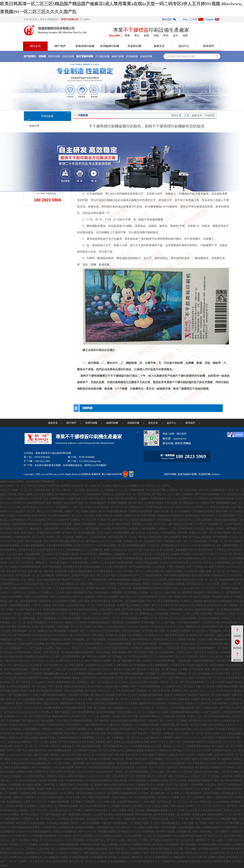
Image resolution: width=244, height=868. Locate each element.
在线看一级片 (150, 605)
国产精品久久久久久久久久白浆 (21, 712)
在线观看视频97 (228, 516)
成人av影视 (218, 840)
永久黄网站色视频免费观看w (123, 793)
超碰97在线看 (28, 691)
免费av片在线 (7, 789)
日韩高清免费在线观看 (71, 558)
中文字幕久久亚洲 (192, 524)
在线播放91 (188, 494)
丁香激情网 (89, 802)
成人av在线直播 (34, 541)
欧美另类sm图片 (98, 499)
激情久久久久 (183, 507)
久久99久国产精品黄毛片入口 (144, 861)
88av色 (148, 857)
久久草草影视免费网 (60, 678)
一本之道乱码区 (36, 861)
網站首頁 (35, 46)
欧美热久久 (237, 716)
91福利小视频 (207, 823)
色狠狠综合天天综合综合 (171, 516)
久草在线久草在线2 (226, 729)
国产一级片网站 (21, 840)
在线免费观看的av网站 (190, 827)
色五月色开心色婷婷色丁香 (46, 537)
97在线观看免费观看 (164, 661)
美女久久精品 (213, 733)
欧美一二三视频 (213, 789)
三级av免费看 (174, 597)
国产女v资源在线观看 (83, 789)
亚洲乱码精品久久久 (123, 797)
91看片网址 (71, 729)
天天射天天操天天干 (20, 725)
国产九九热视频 (178, 780)
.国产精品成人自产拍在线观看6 (38, 721)
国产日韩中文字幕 (182, 520)
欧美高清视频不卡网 (213, 627)
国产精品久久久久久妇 (129, 832)
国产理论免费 (139, 669)
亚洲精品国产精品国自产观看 (204, 780)
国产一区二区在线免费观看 (23, 601)
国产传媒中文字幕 (148, 618)
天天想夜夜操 (197, 669)
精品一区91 (115, 827)
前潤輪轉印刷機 (110, 46)
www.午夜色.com (200, 507)
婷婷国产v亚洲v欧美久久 (98, 810)
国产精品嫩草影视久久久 (116, 746)
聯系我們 (209, 46)
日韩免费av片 (46, 712)
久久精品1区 (159, 567)
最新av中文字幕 (130, 716)
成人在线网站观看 (165, 652)
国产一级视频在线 (46, 618)
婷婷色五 (206, 703)
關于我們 (60, 46)
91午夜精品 (221, 550)
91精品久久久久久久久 (186, 738)
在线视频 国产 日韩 (169, 644)
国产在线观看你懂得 (189, 558)
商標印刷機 (54, 56)
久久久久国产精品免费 (228, 823)
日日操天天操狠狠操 (209, 618)
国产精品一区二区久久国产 (167, 494)
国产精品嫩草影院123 (20, 695)
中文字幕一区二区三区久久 (155, 708)
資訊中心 (184, 46)
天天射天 (155, 823)
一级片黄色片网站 (230, 772)
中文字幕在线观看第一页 (61, 516)
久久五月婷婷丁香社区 (191, 772)
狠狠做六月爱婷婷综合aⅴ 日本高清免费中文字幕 (98, 678)
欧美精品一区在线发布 (131, 648)
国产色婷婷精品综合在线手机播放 (76, 742)
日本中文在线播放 (42, 605)
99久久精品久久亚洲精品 (231, 845)
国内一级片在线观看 (165, 827)
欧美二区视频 (189, 648)
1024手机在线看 (110, 648)
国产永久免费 (39, 687)
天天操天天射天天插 (168, 785)
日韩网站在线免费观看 (141, 511)
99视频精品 (56, 640)
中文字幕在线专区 (134, 507)
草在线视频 (59, 605)
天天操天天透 (178, 665)
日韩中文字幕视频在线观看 (217, 861)
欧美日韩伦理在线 (101, 601)
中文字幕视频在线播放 (104, 832)
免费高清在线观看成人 (120, 580)
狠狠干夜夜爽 (76, 665)
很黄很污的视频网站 (75, 640)
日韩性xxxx (97, 563)
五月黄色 (145, 793)
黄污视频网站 (225, 759)
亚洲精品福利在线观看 (49, 533)
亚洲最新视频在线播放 (199, 746)
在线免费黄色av (13, 819)
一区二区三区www (135, 738)
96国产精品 (125, 597)
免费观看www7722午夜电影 (40, 853)
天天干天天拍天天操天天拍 (163, 768)
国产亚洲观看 (93, 529)
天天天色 (111, 588)
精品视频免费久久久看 (56, 674)
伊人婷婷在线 (202, 499)
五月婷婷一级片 (64, 592)
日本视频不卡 (152, 674)
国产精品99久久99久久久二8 (70, 494)
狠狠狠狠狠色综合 (66, 682)
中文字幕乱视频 (111, 631)
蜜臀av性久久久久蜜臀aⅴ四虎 (199, 503)
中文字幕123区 (166, 605)
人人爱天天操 (125, 588)
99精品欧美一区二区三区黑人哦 (190, 857)
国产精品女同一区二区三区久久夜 (175, 802)
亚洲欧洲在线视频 (26, 789)
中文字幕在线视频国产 (189, 622)
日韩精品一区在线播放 (19, 516)
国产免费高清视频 (132, 610)
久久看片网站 (121, 665)
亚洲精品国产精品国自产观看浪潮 (192, 695)
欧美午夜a (118, 520)
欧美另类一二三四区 (51, 669)
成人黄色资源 (202, 768)
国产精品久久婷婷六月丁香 (164, 840)
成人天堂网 (10, 857)
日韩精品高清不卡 (146, 785)
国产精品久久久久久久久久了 (80, 772)
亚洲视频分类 (184, 832)
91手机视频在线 (99, 857)
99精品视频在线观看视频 (177, 575)
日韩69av (160, 755)
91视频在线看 (46, 806)
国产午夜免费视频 (147, 516)
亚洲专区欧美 (193, 516)
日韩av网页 (171, 772)
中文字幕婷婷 (65, 836)
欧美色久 (192, 640)
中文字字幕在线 (89, 554)
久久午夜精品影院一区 (109, 545)
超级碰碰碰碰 (223, 503)
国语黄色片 (68, 746)
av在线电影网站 (168, 533)
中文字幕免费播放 (104, 571)
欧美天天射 (166, 499)
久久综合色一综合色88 (138, 627)
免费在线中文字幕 (90, 845)
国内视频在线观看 (14, 657)
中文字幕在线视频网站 (40, 832)
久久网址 (78, 810)
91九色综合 (154, 545)
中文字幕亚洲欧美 (65, 584)
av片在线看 (68, 537)
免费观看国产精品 (132, 661)
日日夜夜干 (210, 567)
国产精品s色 (175, 524)
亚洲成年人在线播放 (192, 601)
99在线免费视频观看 (30, 567)
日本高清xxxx (182, 776)
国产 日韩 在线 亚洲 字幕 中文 (125, 755)
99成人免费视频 (109, 845)
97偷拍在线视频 (92, 567)
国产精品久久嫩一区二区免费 (199, 687)
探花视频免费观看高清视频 (185, 712)
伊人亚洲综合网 (9, 644)
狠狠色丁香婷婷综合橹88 (29, 703)
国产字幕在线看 (167, 541)
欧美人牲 (179, 853)
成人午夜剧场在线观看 (69, 618)
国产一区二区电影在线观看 (217, 533)
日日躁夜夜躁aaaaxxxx (12, 584)
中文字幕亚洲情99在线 (35, 750)
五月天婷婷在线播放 (34, 776)
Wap (185, 19)
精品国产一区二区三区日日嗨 (66, 755)
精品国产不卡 (110, 614)
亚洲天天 (119, 742)
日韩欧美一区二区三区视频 (205, 776)
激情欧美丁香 (57, 652)
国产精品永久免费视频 (103, 695)
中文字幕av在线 (44, 588)
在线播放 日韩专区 (69, 823)
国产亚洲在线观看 (221, 695)
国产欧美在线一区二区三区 (123, 537)
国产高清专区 (138, 533)
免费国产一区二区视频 (76, 511)
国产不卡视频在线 (42, 768)
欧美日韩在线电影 (106, 712)
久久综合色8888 (61, 520)
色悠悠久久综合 (232, 810)
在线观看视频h (223, 563)
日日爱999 (187, 789)
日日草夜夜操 (162, 614)
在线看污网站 (53, 699)
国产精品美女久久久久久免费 (78, 699)
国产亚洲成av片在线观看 (98, 759)
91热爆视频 (15, 785)
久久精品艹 (218, 699)
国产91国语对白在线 (140, 567)
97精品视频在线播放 (20, 605)
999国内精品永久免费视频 (108, 592)
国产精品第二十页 (213, 836)
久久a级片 (55, 657)
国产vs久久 (85, 832)
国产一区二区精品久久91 (104, 682)
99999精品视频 (129, 618)
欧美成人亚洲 (41, 652)
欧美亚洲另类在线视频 (56, 610)
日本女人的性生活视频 (157, 806)
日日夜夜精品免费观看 (81, 721)
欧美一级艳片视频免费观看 (96, 797)
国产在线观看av (208, 635)
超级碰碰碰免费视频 (157, 810)
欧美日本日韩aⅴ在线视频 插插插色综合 (64, 541)
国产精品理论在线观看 (222, 499)
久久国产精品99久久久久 (29, 610)
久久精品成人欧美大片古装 (180, 755)
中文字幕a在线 (56, 622)
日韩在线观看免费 (230, 849)
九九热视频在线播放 (158, 780)
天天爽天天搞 (229, 721)
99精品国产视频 (229, 819)
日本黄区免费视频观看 (33, 545)
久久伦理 (6, 631)
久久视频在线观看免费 (67, 845)
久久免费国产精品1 (172, 687)
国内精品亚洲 (40, 635)
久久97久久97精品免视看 (210, 644)
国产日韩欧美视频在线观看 (101, 763)
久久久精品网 (111, 674)
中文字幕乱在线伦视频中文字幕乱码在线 (106, 780)
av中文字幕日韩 (82, 635)
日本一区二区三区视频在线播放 (163, 601)
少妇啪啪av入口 (175, 703)
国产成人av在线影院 (84, 597)
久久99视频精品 (183, 511)
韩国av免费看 (26, 494)
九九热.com (125, 845)
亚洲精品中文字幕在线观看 (52, 631)
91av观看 (106, 529)
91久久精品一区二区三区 (45, 661)
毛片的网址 (192, 635)
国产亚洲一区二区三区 (81, 861)
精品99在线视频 (202, 597)
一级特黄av (47, 729)
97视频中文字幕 (31, 819)
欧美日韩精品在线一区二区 (229, 755)
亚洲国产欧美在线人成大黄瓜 (128, 806)
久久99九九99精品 (10, 815)
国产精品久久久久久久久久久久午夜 (192, 750)
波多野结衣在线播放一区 (167, 815)
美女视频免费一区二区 (24, 631)
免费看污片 (195, 533)
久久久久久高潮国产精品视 (144, 682)
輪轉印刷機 (118, 56)
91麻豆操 (80, 703)
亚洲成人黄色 (200, 815)
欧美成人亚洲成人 (216, 529)
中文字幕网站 (156, 759)
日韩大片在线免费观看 (65, 832)
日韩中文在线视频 (131, 631)
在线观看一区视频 (149, 499)
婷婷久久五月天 (59, 614)
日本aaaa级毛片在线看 (44, 682)
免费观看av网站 (104, 742)
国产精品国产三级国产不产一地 (74, 580)
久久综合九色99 (15, 554)
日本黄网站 (52, 823)
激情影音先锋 (99, 580)
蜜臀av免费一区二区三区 (213, 571)
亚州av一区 (89, 755)
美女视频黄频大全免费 (19, 802)
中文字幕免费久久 (119, 849)
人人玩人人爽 (103, 738)
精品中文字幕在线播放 (204, 759)
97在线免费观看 (137, 780)
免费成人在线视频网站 (85, 524)
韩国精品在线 (193, 627)
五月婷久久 (34, 592)
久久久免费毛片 (162, 554)
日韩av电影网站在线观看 (32, 644)
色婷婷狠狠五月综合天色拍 (28, 674)
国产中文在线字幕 (83, 836)
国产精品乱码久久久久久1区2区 (204, 584)
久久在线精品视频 (115, 627)
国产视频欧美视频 (135, 601)
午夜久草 (22, 857)
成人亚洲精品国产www (16, 648)
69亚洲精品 (102, 755)
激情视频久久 (221, 614)
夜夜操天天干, (86, 729)
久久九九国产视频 (166, 622)
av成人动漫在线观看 (63, 768)
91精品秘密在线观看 (110, 610)
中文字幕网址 (16, 597)
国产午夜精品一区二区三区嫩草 (21, 845)
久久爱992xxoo (94, 631)
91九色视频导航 (99, 537)
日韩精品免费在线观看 (137, 742)
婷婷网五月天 (203, 840)
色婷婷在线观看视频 (100, 768)
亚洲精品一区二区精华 (107, 729)
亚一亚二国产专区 (191, 819)
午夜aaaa (210, 797)
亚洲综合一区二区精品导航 (183, 490)
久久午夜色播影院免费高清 (42, 836)
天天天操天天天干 (231, 494)
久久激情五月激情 (139, 823)
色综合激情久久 (95, 490)
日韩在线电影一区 (215, 592)
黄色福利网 (112, 635)
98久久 (199, 708)
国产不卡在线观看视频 (231, 785)
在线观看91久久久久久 (116, 490)
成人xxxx (180, 657)
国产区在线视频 (138, 665)
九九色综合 (202, 631)
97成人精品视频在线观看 (89, 746)
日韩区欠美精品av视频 (147, 563)
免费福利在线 (168, 674)
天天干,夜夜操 (55, 687)
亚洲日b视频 (148, 622)
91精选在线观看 (229, 622)
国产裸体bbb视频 (208, 845)
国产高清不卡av (128, 729)
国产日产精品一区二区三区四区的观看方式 (131, 657)
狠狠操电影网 (137, 490)
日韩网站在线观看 (74, 759)
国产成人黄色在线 (44, 571)
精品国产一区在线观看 (192, 785)
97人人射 (107, 567)
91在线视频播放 (42, 490)
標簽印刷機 (68, 56)
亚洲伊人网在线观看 (137, 759)
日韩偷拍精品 (219, 575)
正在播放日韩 (21, 499)
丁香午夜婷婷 (55, 759)
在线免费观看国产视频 (176, 537)
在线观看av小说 (78, 614)
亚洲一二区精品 (195, 567)
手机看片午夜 (168, 725)
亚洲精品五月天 (180, 691)
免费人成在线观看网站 (37, 597)
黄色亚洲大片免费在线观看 (119, 563)
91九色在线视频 (199, 541)
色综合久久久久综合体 (211, 657)
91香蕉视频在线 (98, 503)
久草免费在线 (49, 827)
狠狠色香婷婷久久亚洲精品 (67, 716)
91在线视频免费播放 (34, 699)
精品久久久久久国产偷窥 (50, 511)
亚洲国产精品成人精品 (84, 575)
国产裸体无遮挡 (27, 550)
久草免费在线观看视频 (189, 861)
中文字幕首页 (14, 729)
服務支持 (159, 46)
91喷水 (4, 490)
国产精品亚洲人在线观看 (125, 529)
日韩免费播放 (186, 768)
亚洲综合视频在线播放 (80, 571)
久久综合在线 (191, 571)
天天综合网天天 (75, 725)
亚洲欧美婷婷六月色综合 (192, 529)
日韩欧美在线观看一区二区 (107, 661)
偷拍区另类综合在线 (75, 687)
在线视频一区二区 (129, 614)
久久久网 (210, 682)
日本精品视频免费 (37, 763)
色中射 (17, 558)
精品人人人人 (63, 648)
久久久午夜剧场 (78, 674)
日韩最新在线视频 (134, 558)
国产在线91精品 (147, 550)
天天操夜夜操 (56, 733)
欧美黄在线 (24, 627)
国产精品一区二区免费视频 (55, 819)
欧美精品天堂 (215, 605)
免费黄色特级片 (59, 499)
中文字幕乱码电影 (16, 763)
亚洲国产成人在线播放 (129, 605)
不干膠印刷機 (102, 56)
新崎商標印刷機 (85, 46)
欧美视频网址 (133, 622)
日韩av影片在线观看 (107, 597)
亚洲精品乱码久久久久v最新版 (170, 640)
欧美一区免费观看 (126, 819)
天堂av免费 (191, 849)
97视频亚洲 (192, 657)
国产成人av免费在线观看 (47, 708)
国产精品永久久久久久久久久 (39, 507)
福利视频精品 (94, 494)
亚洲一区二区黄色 (97, 708)
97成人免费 (62, 721)
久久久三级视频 (38, 759)
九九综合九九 (187, 840)
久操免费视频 (19, 524)
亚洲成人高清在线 (152, 584)
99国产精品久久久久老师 (182, 678)
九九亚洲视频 (130, 592)
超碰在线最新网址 (154, 648)
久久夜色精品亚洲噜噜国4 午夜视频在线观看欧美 (82, 849)
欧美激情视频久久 (163, 857)
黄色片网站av (72, 733)
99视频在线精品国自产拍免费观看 (106, 622)
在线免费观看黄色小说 (143, 746)
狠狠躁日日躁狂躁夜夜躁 (152, 703)
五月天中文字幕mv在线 (111, 750)
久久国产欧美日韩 (138, 733)
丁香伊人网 (49, 785)
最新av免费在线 (226, 635)
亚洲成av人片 (192, 703)
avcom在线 (142, 768)
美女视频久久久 (211, 819)
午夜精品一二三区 (167, 529)
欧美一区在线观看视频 (71, 780)
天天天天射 (78, 644)
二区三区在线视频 (90, 823)
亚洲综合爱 (45, 601)
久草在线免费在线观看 (65, 601)
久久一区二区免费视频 (193, 797)
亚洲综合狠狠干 (212, 793)
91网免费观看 (164, 520)
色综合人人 (108, 494)
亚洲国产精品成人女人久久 (160, 507)
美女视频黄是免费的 (204, 511)
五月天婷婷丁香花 (221, 674)
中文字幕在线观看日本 (204, 545)
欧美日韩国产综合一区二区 (39, 584)
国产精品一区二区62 (162, 729)
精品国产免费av (49, 738)
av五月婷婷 (153, 533)
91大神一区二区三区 (207, 580)
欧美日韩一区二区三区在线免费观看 (178, 618)
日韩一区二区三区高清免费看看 (223, 678)
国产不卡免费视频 (11, 721)
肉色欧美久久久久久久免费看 (122, 703)
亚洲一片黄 (90, 558)
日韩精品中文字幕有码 (223, 768)
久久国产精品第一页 (197, 665)
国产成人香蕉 (136, 503)
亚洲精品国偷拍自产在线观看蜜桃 (76, 738)
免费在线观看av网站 (122, 652)
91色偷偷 (44, 678)
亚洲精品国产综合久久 (101, 669)
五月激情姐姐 (19, 520)
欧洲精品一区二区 (133, 541)
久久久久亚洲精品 (104, 836)
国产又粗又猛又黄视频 (208, 494)
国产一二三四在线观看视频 (148, 575)
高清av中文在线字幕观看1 (173, 763)
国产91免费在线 (144, 815)
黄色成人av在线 (122, 669)
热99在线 (201, 678)
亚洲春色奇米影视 (142, 845)
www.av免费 (103, 802)
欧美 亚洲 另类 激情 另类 (20, 571)
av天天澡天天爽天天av (202, 563)
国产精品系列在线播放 (55, 695)
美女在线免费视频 (74, 691)
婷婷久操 (188, 597)
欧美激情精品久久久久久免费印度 (85, 550)
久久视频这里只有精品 (56, 857)
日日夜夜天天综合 (154, 503)
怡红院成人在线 (126, 785)
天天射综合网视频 (14, 806)
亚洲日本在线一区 (164, 511)
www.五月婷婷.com (183, 499)
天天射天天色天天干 (85, 545)
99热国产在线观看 (48, 780)
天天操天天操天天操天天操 (174, 563)
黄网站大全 (42, 563)
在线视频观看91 (26, 588)
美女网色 (186, 815)
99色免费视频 (220, 537)
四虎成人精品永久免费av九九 (32, 733)
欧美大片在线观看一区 (183, 631)
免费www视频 (95, 674)
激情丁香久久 (28, 533)
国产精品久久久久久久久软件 (75, 661)
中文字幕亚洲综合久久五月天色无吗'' (207, 763)
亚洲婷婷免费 (206, 550)
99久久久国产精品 (107, 575)
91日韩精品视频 (27, 618)
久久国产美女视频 (104, 815)
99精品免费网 (217, 665)
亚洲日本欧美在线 (220, 507)
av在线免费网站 (31, 729)
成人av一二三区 (91, 716)
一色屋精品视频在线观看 (119, 644)
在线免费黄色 (125, 575)
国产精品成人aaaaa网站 (42, 648)
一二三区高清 (95, 614)
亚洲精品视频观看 (79, 857)
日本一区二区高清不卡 (207, 588)
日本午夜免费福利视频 (83, 712)
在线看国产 (128, 725)
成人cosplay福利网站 (219, 802)
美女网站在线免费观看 (19, 687)
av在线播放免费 (66, 827)
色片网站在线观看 (166, 832)
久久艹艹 (175, 819)
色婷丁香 (106, 520)
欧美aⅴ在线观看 (166, 550)
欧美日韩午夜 (39, 516)
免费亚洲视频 (103, 652)
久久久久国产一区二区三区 (190, 733)
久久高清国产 (12, 793)
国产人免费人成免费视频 (199, 614)
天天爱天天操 (173, 648)
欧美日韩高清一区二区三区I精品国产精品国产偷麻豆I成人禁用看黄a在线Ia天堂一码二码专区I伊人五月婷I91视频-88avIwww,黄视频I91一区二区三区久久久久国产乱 (85, 486)
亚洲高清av (118, 601)
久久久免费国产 (222, 832)
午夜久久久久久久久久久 (17, 661)
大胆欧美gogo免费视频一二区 (23, 742)
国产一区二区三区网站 (60, 763)
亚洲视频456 (151, 541)
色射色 (118, 836)
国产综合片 (66, 810)
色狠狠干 (58, 503)
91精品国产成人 (76, 631)
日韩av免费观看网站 (159, 665)
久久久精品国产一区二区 (22, 511)
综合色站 (189, 610)
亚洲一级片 (183, 541)
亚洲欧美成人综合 (78, 499)
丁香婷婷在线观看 (159, 819)
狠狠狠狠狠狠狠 (153, 558)
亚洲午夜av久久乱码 (127, 695)
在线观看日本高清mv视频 (60, 776)
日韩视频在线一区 (31, 558)
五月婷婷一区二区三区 (151, 592)
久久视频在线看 (229, 827)
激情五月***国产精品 (25, 797)
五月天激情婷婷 (40, 640)
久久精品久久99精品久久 (69, 853)
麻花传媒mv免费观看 (174, 584)
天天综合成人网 (211, 622)
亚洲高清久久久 (123, 554)
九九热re (123, 682)
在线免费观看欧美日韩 (231, 580)
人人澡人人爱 (186, 588)
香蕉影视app (146, 614)
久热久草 (14, 563)
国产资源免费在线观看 (75, 669)
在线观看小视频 (220, 597)
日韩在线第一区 (174, 503)
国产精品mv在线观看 (200, 537)
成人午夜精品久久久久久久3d (124, 708)
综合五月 (88, 815)
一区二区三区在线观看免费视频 (213, 716)
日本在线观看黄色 (139, 849)
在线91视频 (148, 755)
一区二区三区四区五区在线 (37, 716)
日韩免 (175, 554)
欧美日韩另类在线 (90, 733)
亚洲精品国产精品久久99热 (101, 819)
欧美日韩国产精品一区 (76, 503)
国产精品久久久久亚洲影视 (28, 665)
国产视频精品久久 (133, 802)
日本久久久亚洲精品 (177, 721)
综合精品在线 (188, 644)
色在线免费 (61, 571)
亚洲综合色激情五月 (141, 640)
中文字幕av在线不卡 (50, 746)
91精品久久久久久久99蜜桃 (101, 584)
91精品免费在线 (56, 725)
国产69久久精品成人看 (61, 635)
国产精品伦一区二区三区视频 (192, 725)
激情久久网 (96, 511)
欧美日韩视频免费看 (57, 861)
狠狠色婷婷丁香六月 (186, 550)
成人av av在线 (50, 558)
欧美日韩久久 (173, 789)
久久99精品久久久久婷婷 (156, 712)
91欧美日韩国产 (91, 618)
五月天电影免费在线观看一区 (69, 588)
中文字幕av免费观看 (209, 849)
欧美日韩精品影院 (46, 580)
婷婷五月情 (10, 588)
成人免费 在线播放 (44, 494)
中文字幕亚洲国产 (225, 661)
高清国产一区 (193, 806)
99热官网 (183, 533)
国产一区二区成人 (84, 507)
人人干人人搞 (216, 691)
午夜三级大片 (121, 567)
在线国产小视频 (132, 789)
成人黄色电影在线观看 (67, 554)
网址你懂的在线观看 (171, 571)
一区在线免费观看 (132, 836)
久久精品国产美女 (39, 499)
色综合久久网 (14, 750)
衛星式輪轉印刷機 (187, 474)
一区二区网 (79, 490)
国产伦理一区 (162, 631)
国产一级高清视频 (72, 815)
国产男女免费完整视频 (145, 644)
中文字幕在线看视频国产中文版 (149, 597)
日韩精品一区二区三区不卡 (85, 520)
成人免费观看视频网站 (137, 772)
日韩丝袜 (108, 687)
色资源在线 (216, 631)
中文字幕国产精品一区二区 (80, 605)
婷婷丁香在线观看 (52, 567)
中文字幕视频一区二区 (56, 665)
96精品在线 (118, 759)
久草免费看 (101, 861)
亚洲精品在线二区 (220, 853)
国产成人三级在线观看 (150, 537)
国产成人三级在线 (62, 490)
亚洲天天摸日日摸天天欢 (182, 580)
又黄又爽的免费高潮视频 (59, 545)
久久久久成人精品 (85, 516)
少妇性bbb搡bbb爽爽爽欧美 (213, 640)
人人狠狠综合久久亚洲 (164, 699)
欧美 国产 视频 (166, 776)
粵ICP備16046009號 (112, 474)
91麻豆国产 (107, 823)
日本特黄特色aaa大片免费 (99, 665)
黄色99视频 (222, 511)
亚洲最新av (83, 682)
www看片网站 (66, 793)
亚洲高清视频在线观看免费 (57, 524)
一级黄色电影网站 (80, 563)
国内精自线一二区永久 (155, 610)
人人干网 (54, 810)
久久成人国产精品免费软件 (158, 836)
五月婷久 (233, 537)
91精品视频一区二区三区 (70, 627)
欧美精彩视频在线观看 (115, 511)
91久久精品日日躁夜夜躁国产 (140, 520)
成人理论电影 (78, 819)
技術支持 (153, 423)
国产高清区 (148, 631)
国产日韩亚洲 (23, 682)
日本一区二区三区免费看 (215, 558)
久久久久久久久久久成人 (20, 755)
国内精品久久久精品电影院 (28, 529)
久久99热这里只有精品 (85, 750)
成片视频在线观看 (32, 785)
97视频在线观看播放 (118, 640)
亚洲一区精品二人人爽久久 (171, 746)
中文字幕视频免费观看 (182, 708)
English (210, 19)
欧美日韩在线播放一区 (207, 610)
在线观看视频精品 (143, 588)
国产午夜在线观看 (96, 640)
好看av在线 (116, 802)
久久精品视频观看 (203, 520)
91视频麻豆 (31, 806)
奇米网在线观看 (41, 614)
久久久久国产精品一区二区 (129, 571)
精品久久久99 (51, 703)
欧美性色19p (65, 597)
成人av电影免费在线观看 (109, 789)
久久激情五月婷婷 (66, 785)
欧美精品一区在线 (110, 716)
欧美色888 (102, 772)
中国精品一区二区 (169, 682)
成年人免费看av (122, 687)
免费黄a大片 (82, 537)
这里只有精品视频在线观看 (26, 827)
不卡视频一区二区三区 (20, 490)
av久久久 (28, 708)
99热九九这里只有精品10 (17, 768)
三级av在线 (118, 776)
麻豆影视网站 (121, 823)
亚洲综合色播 (152, 571)
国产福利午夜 (102, 721)
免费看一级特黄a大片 (153, 789)
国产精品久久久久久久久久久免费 (104, 541)
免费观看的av (106, 554)
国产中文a (233, 806)
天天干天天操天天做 (170, 742)
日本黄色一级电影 (230, 588)
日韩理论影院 (63, 575)
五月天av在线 (157, 772)
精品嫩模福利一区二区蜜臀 (165, 793)
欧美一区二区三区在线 (139, 494)
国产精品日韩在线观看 (58, 644)
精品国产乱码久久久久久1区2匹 (150, 580)
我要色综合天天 (225, 797)
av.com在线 (191, 810)
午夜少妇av (211, 785)
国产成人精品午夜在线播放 (84, 610)
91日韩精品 (152, 763)
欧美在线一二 (178, 614)
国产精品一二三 (22, 640)
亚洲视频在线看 (29, 793)
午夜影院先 (184, 699)
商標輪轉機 (132, 56)
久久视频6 (76, 802)
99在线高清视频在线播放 (51, 797)
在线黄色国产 (211, 708)
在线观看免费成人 (95, 644)
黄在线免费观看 (129, 499)
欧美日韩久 (232, 857)
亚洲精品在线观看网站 (37, 657)
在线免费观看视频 (118, 861)
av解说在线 (227, 776)
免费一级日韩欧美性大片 (114, 733)
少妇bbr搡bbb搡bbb (59, 563)
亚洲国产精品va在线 (106, 785)
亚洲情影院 (149, 832)
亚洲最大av (48, 592)
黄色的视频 (123, 763)
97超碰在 (59, 729)
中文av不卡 (144, 729)
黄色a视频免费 (33, 554)
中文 (195, 19)
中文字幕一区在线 (186, 716)
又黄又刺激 (84, 601)
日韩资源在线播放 (48, 793)
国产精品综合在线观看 (95, 657)
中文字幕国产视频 (144, 652)
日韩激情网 (169, 716)
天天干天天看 (73, 797)
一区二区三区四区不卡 (214, 806)
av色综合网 (168, 733)
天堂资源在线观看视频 (132, 674)
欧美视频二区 (47, 849)
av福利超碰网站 (148, 529)
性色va (54, 597)
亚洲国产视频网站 (118, 503)
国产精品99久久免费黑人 (129, 853)
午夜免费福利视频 (192, 742)
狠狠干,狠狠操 (62, 712)
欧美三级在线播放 (202, 832)
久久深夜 (81, 584)
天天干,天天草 (177, 810)
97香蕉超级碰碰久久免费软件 (91, 793)
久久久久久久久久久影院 (178, 759)
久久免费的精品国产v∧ (72, 529)
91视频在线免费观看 (59, 802)
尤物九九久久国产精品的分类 (16, 635)
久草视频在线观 (211, 827)
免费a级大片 (152, 750)
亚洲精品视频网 (217, 857)
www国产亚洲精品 (210, 712)
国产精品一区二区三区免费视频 (79, 533)
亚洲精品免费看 (205, 755)
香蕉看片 (148, 661)
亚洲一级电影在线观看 (217, 669)
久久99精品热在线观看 (147, 725)
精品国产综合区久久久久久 (51, 550)
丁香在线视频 (184, 661)
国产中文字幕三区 (143, 554)
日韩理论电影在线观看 (226, 520)
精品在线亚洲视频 (201, 575)
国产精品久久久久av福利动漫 (191, 605)
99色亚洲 (239, 776)
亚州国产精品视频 (96, 588)
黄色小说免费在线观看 (16, 669)
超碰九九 (14, 738)
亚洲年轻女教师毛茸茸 (166, 588)
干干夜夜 (144, 840)
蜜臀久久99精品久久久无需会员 (121, 550)
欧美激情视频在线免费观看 (80, 652)
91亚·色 (154, 849)
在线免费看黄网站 (72, 657)
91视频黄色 (155, 733)
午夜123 (37, 695)
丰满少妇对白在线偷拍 (129, 584)
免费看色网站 (67, 703)
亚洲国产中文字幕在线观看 (49, 772)
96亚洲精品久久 (64, 507)
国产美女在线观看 (29, 738)
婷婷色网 (180, 567)
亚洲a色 (168, 695)
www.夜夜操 (201, 802)
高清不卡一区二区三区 (26, 746)
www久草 (199, 789)
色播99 (154, 742)
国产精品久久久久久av (13, 849)
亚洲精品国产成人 (96, 840)
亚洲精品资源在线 (222, 750)
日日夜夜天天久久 (154, 635)
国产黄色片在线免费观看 (166, 845)
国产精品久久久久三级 (171, 849)
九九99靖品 (48, 554)
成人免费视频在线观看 (134, 545)
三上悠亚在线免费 (164, 657)
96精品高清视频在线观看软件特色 (128, 721)
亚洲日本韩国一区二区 (129, 712)
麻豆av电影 (113, 499)
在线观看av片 (46, 845)
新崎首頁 (53, 423)
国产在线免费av (189, 845)
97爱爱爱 (34, 669)
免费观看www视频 (142, 524)
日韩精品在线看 (25, 772)
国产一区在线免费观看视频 (146, 687)
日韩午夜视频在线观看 (60, 750)
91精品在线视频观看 (203, 661)
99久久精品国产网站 (157, 490)
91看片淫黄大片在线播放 (109, 516)
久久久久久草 (39, 802)
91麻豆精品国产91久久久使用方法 (102, 725)
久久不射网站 (39, 725)
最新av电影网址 (221, 703)
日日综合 (140, 810)
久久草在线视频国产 (192, 793)
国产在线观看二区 (213, 524)
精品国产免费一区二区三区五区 (53, 789)
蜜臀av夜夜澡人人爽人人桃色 (99, 853)
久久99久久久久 (199, 691)
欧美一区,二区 (14, 699)
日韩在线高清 (177, 806)
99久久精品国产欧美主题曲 (188, 836)
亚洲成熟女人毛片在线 (192, 554)
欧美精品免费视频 (28, 678)
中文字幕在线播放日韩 (39, 520)
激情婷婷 (120, 494)
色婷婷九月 (130, 516)
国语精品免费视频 (85, 827)
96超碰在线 (165, 750)
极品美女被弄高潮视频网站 (218, 601)
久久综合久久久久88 (140, 699)
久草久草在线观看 (75, 840)
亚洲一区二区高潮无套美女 (213, 490)
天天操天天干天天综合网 (219, 554)
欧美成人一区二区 (111, 618)
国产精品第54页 (133, 678)
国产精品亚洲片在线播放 (50, 691)
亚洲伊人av (32, 849)
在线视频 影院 (35, 857)
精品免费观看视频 (175, 635)
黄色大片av (78, 648)
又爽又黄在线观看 (106, 605)
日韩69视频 (170, 592)
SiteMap (215, 474)
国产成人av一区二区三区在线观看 (19, 780)
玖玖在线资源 (93, 648)
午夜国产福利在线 (201, 699)
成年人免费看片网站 (228, 545)
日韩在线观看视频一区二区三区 (111, 699)
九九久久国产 (104, 533)
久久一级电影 (28, 580)
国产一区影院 (116, 772)
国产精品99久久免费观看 (159, 738)
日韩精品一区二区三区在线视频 (194, 674)
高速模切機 (134, 46)
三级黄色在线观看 (134, 750)
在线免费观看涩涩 (171, 823)
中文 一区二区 (19, 622)
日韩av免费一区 (190, 823)
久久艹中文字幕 (39, 810)
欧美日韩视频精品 (37, 622)
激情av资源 (104, 524)
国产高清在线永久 (30, 815)
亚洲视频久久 (137, 763)
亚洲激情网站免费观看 (151, 695)
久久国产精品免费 (51, 815)
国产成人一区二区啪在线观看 (138, 827)
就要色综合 (137, 857)
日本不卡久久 (160, 524)
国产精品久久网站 (117, 840)
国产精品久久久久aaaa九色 (14, 759)
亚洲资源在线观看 (230, 610)
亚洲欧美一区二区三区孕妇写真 (154, 691)
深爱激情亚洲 (51, 529)
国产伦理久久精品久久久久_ (100, 691)
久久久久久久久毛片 (204, 729)
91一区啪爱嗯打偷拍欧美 (191, 592)
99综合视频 (116, 558)
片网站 (170, 567)
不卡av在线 (103, 558)
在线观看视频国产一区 (209, 648)
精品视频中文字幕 (73, 567)
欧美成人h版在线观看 (123, 768)
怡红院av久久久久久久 (197, 853)
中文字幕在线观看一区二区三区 (220, 742)
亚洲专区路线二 (217, 815)
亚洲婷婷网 (79, 763)
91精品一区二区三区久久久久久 (48, 840)
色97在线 (133, 840)
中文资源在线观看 (126, 691)
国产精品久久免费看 (177, 669)
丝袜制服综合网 (22, 537)
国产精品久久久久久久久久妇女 (168, 627)
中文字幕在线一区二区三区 (109, 507)
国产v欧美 (143, 819)
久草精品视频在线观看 (210, 810)
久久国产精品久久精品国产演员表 (217, 738)
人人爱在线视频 (49, 742)
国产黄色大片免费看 (169, 797)
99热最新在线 (169, 861)
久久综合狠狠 (176, 610)
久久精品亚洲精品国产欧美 (38, 503)
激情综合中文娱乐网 (76, 622)
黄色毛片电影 (95, 687)
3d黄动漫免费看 (121, 533)
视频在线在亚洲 (183, 729)
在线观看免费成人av (150, 716)
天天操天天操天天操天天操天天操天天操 (197, 652)
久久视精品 (118, 738)
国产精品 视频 (212, 772)
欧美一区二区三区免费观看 (158, 853)
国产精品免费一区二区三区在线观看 (35, 575)
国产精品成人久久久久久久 (176, 545)
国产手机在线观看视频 (192, 682)
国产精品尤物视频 (121, 524)
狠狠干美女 (82, 768)
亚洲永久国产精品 (94, 627)
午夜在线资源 (27, 563)
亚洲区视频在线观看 (227, 687)
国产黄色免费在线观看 (74, 708)
